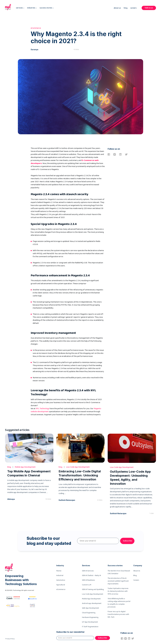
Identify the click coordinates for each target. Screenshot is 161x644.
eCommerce (61, 589)
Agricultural (61, 585)
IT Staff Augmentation (90, 627)
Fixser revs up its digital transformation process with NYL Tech (118, 614)
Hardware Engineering (90, 617)
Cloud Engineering (89, 613)
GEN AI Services (88, 571)
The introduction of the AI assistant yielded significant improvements (118, 581)
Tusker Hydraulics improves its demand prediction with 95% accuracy (118, 591)
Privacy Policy (10, 639)
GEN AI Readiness (88, 580)
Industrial (60, 575)
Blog (126, 8)
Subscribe (128, 541)
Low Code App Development (93, 594)
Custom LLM (87, 585)
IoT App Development (90, 622)
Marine (59, 571)
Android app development (92, 603)
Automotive (61, 580)
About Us (117, 8)
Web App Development (90, 608)
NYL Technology (43, 409)
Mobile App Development (91, 599)
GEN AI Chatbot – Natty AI (91, 575)
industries (32, 8)
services (20, 8)
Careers (133, 8)
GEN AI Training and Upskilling (93, 589)
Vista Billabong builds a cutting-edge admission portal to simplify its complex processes (119, 603)
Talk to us (149, 8)
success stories (47, 8)
